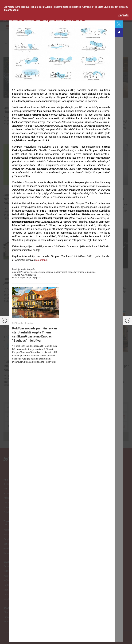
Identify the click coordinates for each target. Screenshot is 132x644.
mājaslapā (41, 260)
